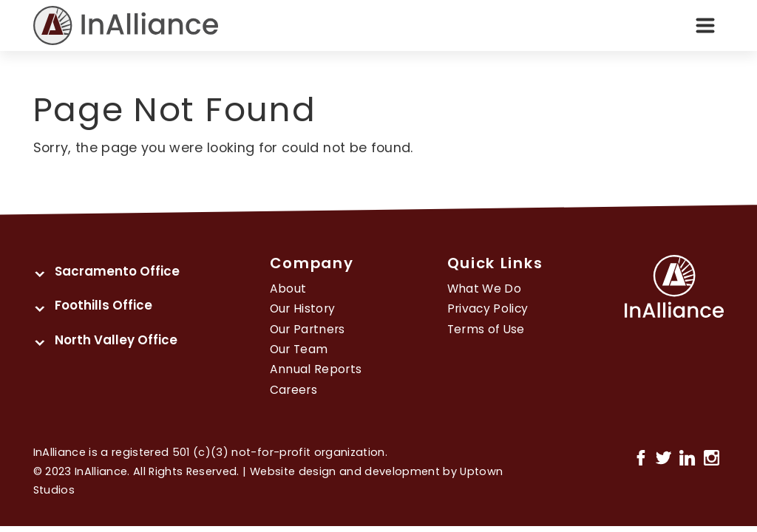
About (288, 289)
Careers (293, 390)
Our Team (299, 349)
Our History (303, 308)
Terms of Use (486, 329)
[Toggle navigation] (705, 26)
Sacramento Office (117, 271)
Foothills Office (103, 305)
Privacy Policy (488, 308)
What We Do (484, 289)
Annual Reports (316, 369)
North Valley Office (116, 340)
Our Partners (308, 329)
